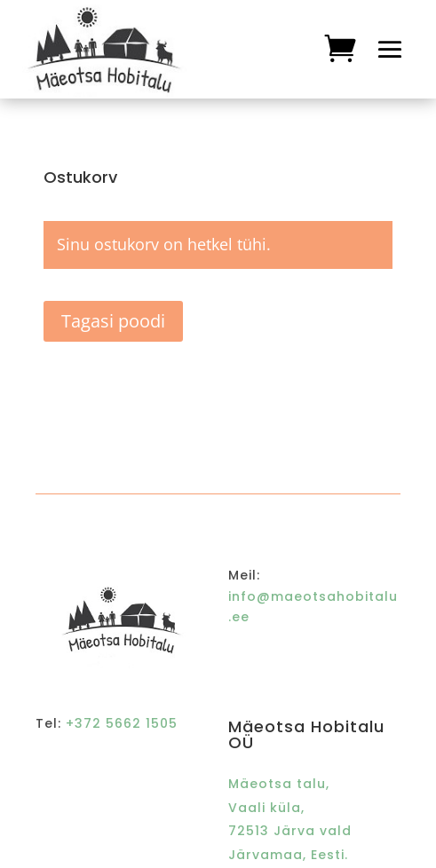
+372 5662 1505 (122, 723)
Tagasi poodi (113, 321)
